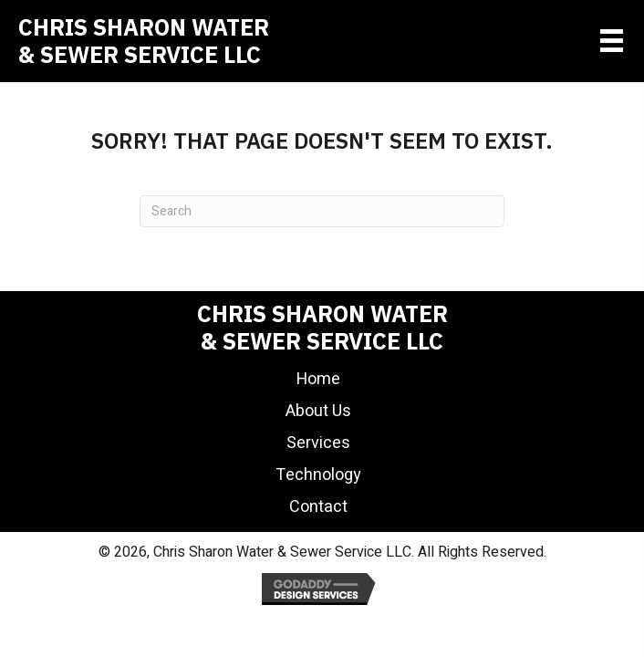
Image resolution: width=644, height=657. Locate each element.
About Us (318, 411)
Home (318, 379)
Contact (318, 507)
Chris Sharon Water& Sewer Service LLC (144, 41)
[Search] (322, 211)
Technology (318, 475)
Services (318, 443)
